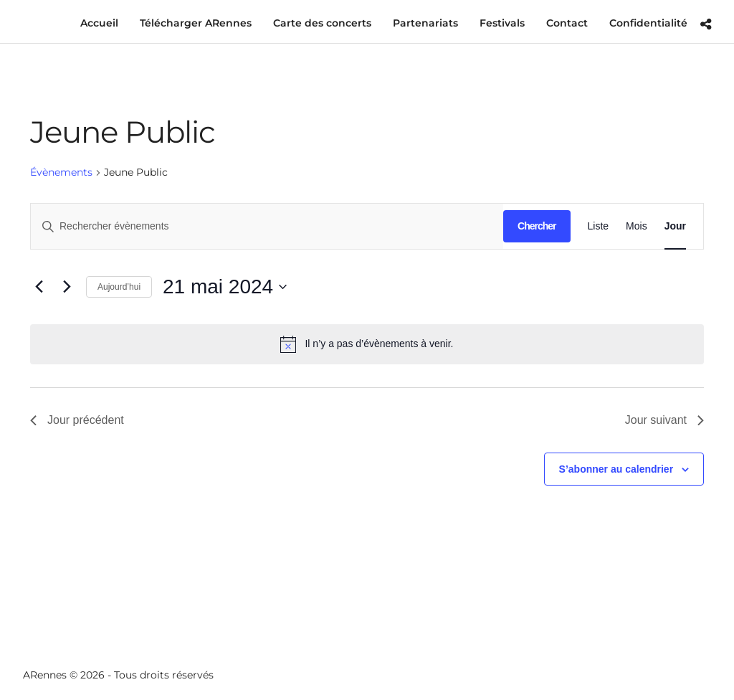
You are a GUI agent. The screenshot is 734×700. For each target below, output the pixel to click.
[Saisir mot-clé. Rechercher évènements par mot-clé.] (267, 226)
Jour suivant (664, 420)
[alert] (367, 344)
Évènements (61, 172)
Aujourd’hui (119, 287)
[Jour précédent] (39, 287)
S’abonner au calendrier (616, 469)
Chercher (537, 226)
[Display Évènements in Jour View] (675, 226)
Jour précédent (77, 420)
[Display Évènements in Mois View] (637, 226)
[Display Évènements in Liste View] (599, 226)
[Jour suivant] (67, 287)
